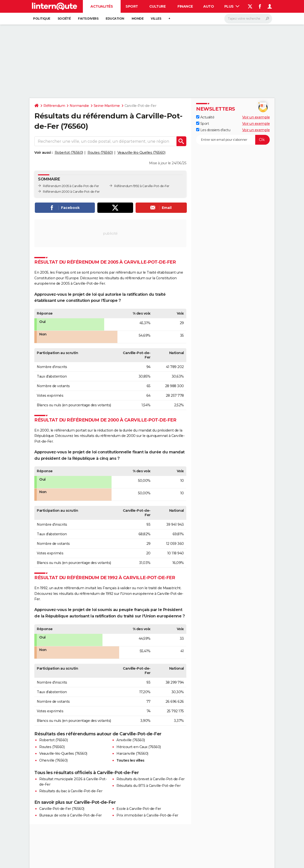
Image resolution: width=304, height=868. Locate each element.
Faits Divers (88, 19)
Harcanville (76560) (132, 753)
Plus (232, 6)
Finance (185, 6)
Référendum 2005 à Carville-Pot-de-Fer (71, 186)
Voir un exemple (256, 117)
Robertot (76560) (69, 153)
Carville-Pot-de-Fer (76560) (62, 809)
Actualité (205, 117)
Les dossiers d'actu (213, 130)
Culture (158, 6)
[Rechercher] (248, 19)
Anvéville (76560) (131, 740)
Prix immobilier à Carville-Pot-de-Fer (147, 815)
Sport (132, 6)
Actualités (102, 6)
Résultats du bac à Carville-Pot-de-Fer (71, 791)
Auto (209, 6)
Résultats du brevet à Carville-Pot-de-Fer (151, 779)
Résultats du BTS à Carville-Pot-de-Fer (148, 786)
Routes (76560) (100, 153)
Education (115, 19)
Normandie (79, 106)
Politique (42, 19)
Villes (156, 19)
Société (64, 19)
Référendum (54, 106)
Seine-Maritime (107, 106)
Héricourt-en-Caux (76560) (139, 747)
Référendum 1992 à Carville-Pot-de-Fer (142, 186)
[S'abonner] (233, 140)
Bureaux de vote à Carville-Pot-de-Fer (70, 815)
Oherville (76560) (53, 760)
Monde (138, 19)
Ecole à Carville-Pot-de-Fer (139, 809)
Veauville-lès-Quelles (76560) (141, 153)
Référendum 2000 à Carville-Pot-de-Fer (71, 192)
